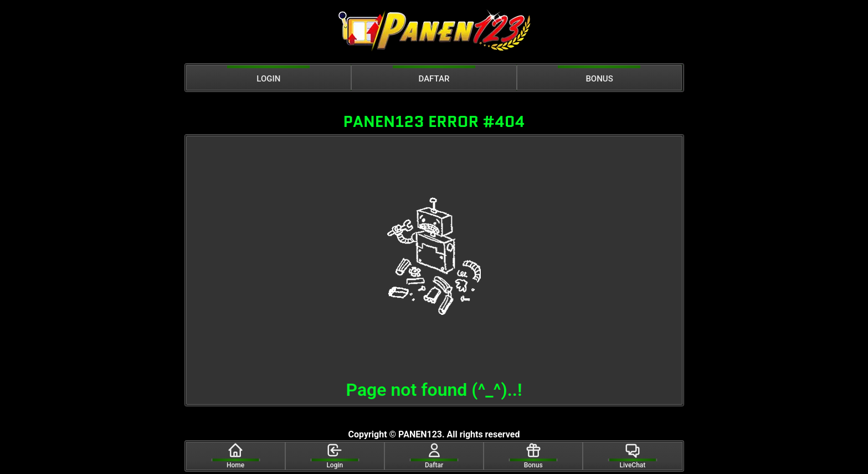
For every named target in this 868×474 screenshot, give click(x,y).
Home (235, 455)
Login (335, 455)
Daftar (434, 455)
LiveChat (633, 455)
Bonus (533, 455)
